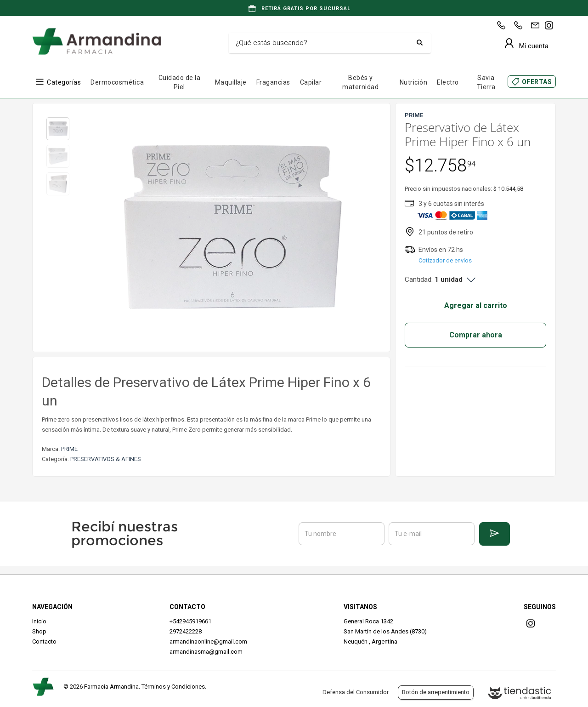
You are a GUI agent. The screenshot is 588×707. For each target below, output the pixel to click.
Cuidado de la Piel (180, 82)
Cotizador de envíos (445, 260)
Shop (39, 631)
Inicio (39, 621)
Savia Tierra (486, 82)
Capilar (311, 82)
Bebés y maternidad (360, 82)
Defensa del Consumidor (356, 692)
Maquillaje (231, 82)
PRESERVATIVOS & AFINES (106, 459)
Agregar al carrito (476, 305)
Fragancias (273, 82)
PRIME (69, 449)
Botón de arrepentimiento (436, 692)
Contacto (44, 641)
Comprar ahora (476, 335)
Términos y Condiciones (173, 687)
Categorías (64, 82)
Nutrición (414, 82)
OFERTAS (537, 82)
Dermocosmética (117, 82)
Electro (448, 82)
